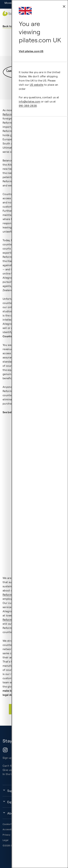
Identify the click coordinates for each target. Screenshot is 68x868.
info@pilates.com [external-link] (30, 102)
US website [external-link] (37, 85)
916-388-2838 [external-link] (28, 106)
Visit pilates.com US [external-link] (31, 51)
